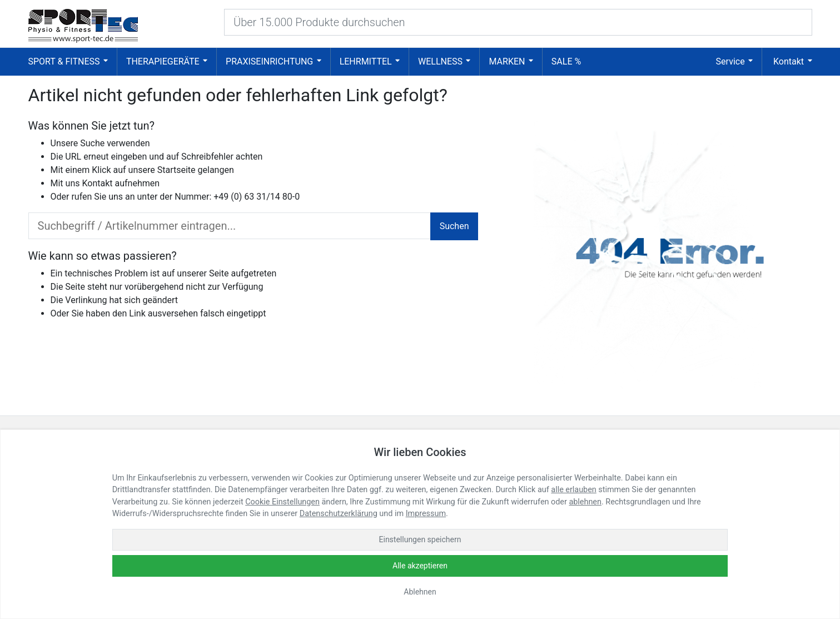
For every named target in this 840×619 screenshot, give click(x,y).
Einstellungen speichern (420, 539)
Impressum (426, 514)
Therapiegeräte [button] (163, 61)
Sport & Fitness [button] (64, 61)
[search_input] (230, 226)
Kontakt (97, 183)
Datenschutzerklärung (339, 514)
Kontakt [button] (789, 61)
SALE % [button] (566, 61)
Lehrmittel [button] (366, 61)
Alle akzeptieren (420, 566)
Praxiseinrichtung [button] (269, 61)
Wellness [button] (440, 61)
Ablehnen (420, 592)
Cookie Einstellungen (282, 502)
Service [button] (730, 61)
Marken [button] (507, 61)
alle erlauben (573, 490)
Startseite (177, 170)
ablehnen (585, 502)
